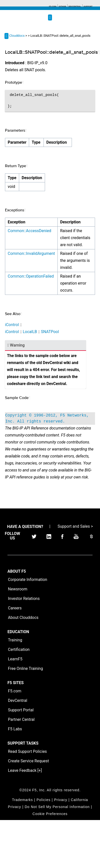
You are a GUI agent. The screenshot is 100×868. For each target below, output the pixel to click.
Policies (44, 800)
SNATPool (50, 332)
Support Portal (21, 710)
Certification (19, 650)
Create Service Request (28, 761)
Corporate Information (28, 580)
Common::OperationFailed (31, 276)
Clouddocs (17, 36)
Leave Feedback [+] (25, 770)
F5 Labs (15, 729)
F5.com (53, 6)
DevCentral (18, 700)
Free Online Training (25, 668)
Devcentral (75, 6)
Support (88, 6)
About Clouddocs (23, 618)
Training (15, 640)
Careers (15, 608)
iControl (12, 325)
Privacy (61, 800)
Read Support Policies (27, 751)
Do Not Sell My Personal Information (57, 807)
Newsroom (18, 589)
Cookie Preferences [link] (50, 814)
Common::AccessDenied (29, 231)
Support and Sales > (75, 526)
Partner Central (21, 719)
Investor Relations (24, 599)
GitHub (62, 6)
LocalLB (30, 332)
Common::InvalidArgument (31, 253)
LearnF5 (15, 659)
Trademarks (22, 800)
